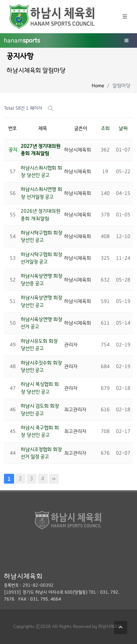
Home (98, 86)
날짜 (123, 128)
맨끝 (54, 479)
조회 (105, 128)
